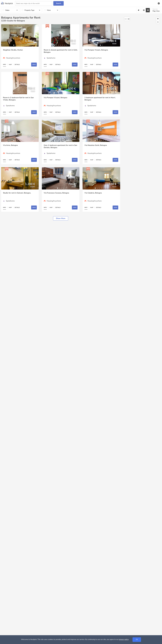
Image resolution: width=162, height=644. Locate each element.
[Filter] (144, 10)
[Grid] (148, 10)
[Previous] (4, 35)
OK (137, 639)
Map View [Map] (156, 10)
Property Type (29, 10)
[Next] (36, 35)
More (49, 10)
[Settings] (159, 3)
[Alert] (138, 10)
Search (59, 3)
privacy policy (124, 639)
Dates (7, 10)
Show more (61, 218)
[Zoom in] (158, 19)
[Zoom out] (158, 22)
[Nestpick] (7, 3)
